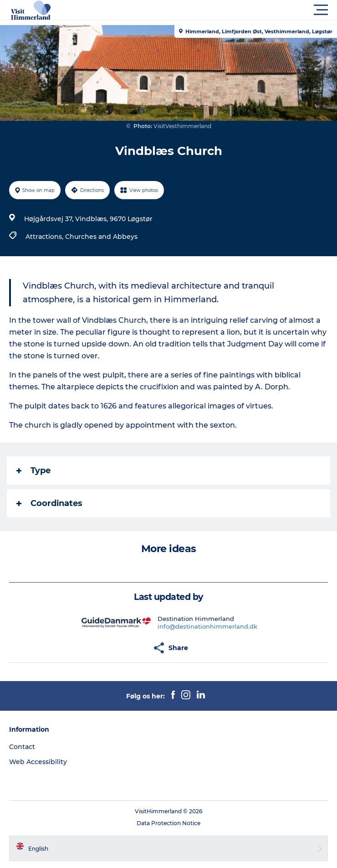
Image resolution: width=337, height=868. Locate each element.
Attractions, (45, 237)
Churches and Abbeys (101, 237)
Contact (22, 747)
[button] (209, 10)
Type (33, 470)
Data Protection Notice (168, 823)
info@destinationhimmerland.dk (207, 626)
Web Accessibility (38, 762)
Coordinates (49, 503)
